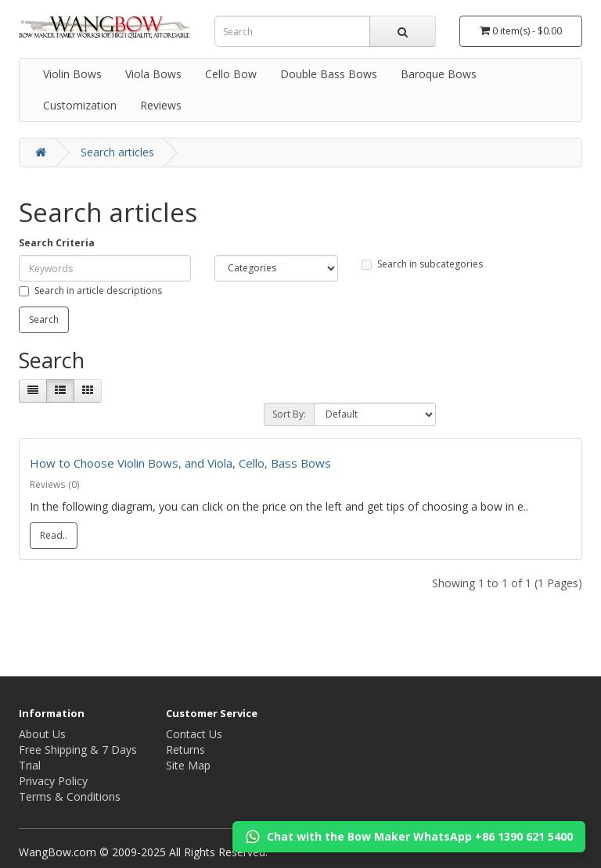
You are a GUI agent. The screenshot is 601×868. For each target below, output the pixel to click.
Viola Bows (153, 74)
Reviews (161, 105)
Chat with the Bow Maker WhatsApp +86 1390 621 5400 (409, 837)
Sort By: (289, 414)
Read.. (54, 535)
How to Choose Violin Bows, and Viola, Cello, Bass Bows (180, 463)
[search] (403, 31)
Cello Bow (231, 74)
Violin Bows (72, 74)
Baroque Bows (439, 74)
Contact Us (194, 734)
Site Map (188, 765)
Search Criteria (57, 243)
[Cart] (521, 31)
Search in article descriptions (90, 291)
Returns (185, 750)
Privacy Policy (53, 781)
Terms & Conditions (70, 796)
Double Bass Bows (329, 74)
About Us (42, 734)
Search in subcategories (422, 264)
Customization (80, 105)
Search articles (117, 152)
